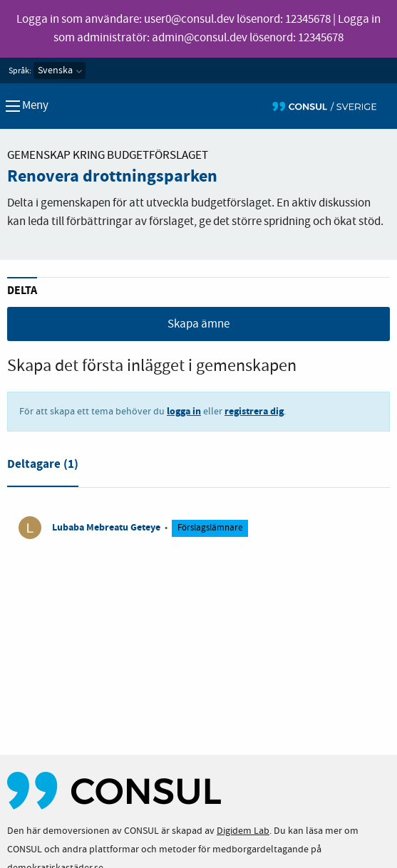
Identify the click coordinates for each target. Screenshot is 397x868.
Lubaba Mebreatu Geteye (106, 527)
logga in (184, 411)
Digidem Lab (243, 831)
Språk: (20, 71)
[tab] (43, 467)
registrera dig (254, 411)
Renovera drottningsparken (112, 177)
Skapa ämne (198, 324)
